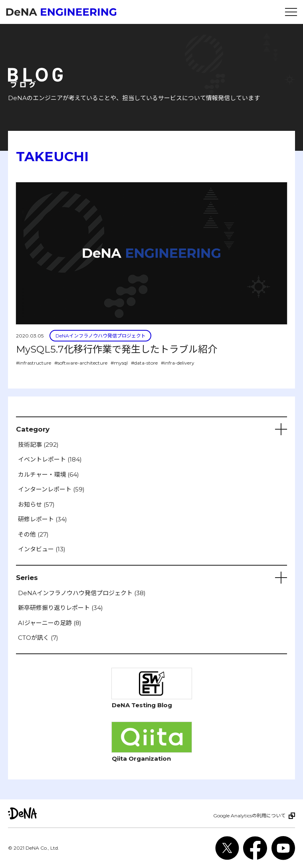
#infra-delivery (178, 363)
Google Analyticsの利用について (249, 816)
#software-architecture (81, 363)
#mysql (119, 363)
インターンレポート (51, 489)
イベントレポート (50, 459)
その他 (33, 534)
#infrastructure (34, 363)
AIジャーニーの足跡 (50, 623)
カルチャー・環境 (49, 474)
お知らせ (36, 504)
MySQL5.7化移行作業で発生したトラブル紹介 (117, 349)
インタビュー (42, 549)
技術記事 (38, 445)
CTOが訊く (38, 638)
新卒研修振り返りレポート (60, 608)
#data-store (144, 363)
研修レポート (43, 519)
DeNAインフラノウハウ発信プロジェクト (101, 336)
